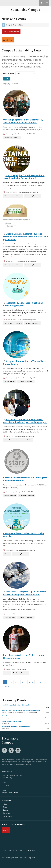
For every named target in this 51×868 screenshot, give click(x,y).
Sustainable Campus (25, 10)
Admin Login (7, 816)
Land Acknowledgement (27, 858)
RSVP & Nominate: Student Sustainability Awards (24, 535)
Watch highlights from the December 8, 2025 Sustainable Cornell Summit (23, 121)
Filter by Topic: (9, 73)
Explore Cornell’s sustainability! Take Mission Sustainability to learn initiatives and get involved (25, 237)
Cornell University (32, 850)
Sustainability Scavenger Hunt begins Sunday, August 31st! (23, 304)
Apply (7, 79)
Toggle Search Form (41, 3)
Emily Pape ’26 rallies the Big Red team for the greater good (24, 656)
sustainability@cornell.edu (10, 792)
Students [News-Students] (19, 196)
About (5, 804)
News (5, 807)
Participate (7, 813)
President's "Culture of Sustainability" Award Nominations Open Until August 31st (25, 421)
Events (5, 810)
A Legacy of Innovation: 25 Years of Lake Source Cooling (25, 362)
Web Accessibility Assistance (10, 858)
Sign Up (6, 830)
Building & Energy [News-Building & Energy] (10, 381)
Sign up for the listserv (11, 31)
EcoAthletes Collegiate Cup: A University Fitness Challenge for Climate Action (24, 593)
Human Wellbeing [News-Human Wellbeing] (10, 617)
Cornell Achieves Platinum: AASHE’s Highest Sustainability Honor (25, 479)
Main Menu (47, 3)
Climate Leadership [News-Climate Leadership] (10, 495)
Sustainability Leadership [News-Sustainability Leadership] (12, 137)
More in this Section (12, 25)
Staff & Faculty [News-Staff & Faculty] (9, 196)
